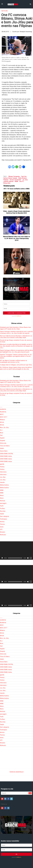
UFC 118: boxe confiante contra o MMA (16, 189)
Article (2, 422)
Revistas (3, 511)
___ (1, 407)
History (2, 467)
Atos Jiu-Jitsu (4, 427)
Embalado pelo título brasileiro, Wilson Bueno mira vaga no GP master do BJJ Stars (15, 328)
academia (3, 409)
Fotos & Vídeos (5, 446)
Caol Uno (24, 176)
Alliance (2, 420)
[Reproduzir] (2, 558)
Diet (1, 435)
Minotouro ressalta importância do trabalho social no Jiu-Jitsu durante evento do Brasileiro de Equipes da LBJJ (16, 346)
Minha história (4, 485)
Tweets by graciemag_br (16, 772)
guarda (2, 464)
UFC (1, 529)
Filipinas (6, 180)
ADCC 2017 (4, 417)
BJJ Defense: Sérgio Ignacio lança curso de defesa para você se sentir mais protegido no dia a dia (16, 368)
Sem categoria (4, 516)
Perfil (2, 506)
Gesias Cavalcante (15, 180)
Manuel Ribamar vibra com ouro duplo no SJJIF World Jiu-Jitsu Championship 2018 (17, 238)
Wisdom (3, 532)
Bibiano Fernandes (14, 176)
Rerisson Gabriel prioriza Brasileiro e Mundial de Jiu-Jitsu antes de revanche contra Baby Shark (16, 337)
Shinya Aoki (7, 183)
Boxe (2, 433)
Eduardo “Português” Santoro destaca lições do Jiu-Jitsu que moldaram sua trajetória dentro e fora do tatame (16, 356)
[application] (16, 551)
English (2, 438)
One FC (22, 181)
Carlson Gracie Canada (10, 178)
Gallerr (2, 448)
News (2, 495)
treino (2, 527)
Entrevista (3, 443)
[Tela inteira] (31, 558)
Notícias (5, 11)
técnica (2, 522)
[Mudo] (28, 558)
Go (30, 793)
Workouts (3, 535)
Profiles (2, 509)
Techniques (4, 519)
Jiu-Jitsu (25, 180)
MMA (16, 181)
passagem (3, 503)
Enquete (3, 441)
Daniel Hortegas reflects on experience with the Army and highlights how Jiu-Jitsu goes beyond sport (16, 351)
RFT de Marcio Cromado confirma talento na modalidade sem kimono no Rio (13, 361)
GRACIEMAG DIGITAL (7, 454)
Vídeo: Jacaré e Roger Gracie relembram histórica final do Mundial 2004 (16, 212)
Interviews (3, 472)
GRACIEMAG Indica (6, 456)
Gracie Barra (4, 451)
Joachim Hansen (8, 181)
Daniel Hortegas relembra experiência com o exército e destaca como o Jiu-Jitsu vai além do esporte (16, 332)
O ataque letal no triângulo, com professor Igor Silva (16, 365)
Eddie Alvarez (22, 178)
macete (2, 482)
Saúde (2, 514)
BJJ (1, 430)
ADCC (2, 414)
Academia (3, 412)
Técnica (2, 524)
